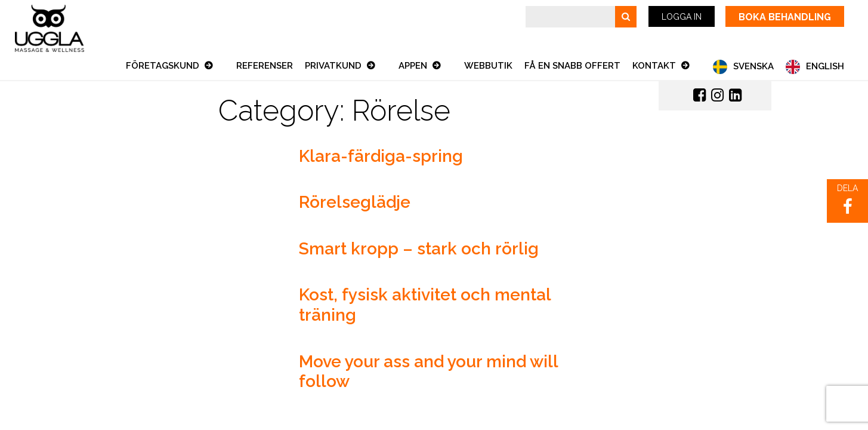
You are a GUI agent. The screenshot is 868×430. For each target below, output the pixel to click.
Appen (414, 66)
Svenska (753, 66)
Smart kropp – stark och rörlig (419, 249)
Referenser (265, 66)
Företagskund (164, 66)
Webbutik (488, 66)
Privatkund (334, 66)
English (825, 66)
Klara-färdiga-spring (381, 156)
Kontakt (655, 66)
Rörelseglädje (355, 202)
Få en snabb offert (572, 66)
